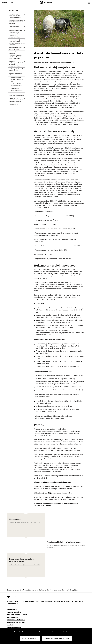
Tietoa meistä (12, 610)
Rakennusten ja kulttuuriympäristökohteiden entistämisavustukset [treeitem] (17, 100)
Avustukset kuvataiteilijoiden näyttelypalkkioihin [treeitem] (17, 49)
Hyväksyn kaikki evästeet (30, 638)
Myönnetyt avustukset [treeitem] (17, 91)
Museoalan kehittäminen (16, 620)
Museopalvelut (12, 617)
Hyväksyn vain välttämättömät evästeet (57, 638)
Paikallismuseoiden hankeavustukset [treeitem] (14, 27)
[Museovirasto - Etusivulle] (46, 3)
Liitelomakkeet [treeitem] (15, 88)
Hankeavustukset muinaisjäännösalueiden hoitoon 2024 (25, 523)
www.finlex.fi (67, 259)
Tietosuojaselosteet (14, 628)
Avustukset (13, 11)
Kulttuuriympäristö (14, 612)
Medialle (10, 625)
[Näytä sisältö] (23, 14)
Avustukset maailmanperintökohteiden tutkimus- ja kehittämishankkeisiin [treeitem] (16, 64)
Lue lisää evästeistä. (71, 632)
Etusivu (9, 590)
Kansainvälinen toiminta (16, 623)
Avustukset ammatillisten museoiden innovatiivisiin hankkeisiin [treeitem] (16, 22)
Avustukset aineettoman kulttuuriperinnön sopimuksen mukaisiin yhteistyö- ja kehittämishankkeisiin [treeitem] (16, 34)
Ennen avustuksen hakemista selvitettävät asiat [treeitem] (17, 80)
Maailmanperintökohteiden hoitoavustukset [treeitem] (16, 70)
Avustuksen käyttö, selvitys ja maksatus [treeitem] (16, 85)
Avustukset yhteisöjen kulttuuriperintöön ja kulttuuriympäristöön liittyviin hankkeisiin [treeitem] (17, 42)
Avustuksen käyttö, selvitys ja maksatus (64, 542)
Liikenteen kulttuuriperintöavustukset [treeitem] (16, 95)
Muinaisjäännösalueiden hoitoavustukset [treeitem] (16, 74)
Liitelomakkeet (15, 519)
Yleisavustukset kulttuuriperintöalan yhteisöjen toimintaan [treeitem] (15, 16)
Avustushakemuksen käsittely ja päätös (65, 590)
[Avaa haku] (12, 3)
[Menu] (89, 3)
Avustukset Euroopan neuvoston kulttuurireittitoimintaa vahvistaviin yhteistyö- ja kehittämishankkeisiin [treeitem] (16, 55)
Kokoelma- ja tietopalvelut (17, 615)
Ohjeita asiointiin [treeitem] (14, 105)
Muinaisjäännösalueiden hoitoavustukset (36, 590)
